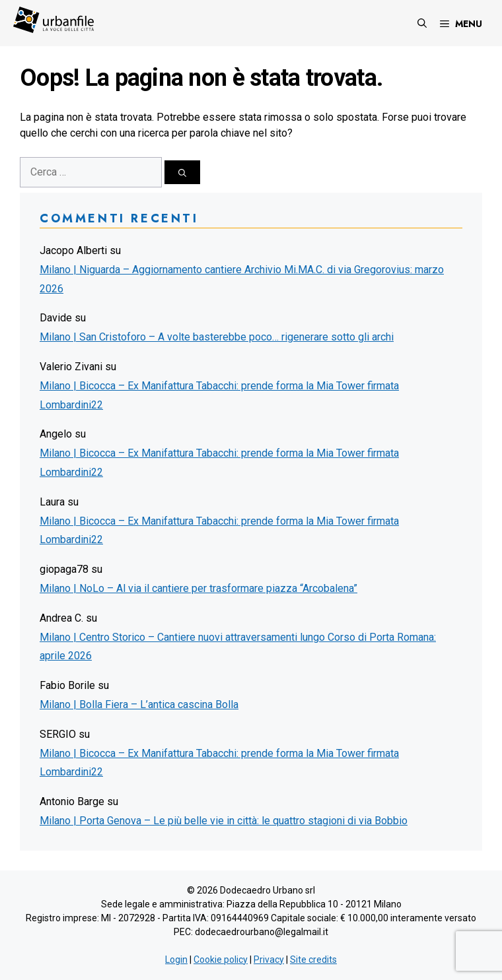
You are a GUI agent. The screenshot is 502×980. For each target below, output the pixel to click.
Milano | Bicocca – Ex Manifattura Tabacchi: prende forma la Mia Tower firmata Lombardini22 (219, 395)
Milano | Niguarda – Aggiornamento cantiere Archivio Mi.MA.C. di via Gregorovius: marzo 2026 (242, 279)
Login (176, 960)
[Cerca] (182, 172)
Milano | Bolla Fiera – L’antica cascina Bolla (139, 704)
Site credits (313, 960)
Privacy (269, 960)
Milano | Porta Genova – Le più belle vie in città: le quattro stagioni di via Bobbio (224, 821)
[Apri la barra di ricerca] (422, 23)
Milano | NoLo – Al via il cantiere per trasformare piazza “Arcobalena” (198, 588)
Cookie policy (221, 960)
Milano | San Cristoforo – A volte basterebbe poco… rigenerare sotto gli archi (217, 337)
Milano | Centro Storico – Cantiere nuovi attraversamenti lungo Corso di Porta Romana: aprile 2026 (238, 647)
